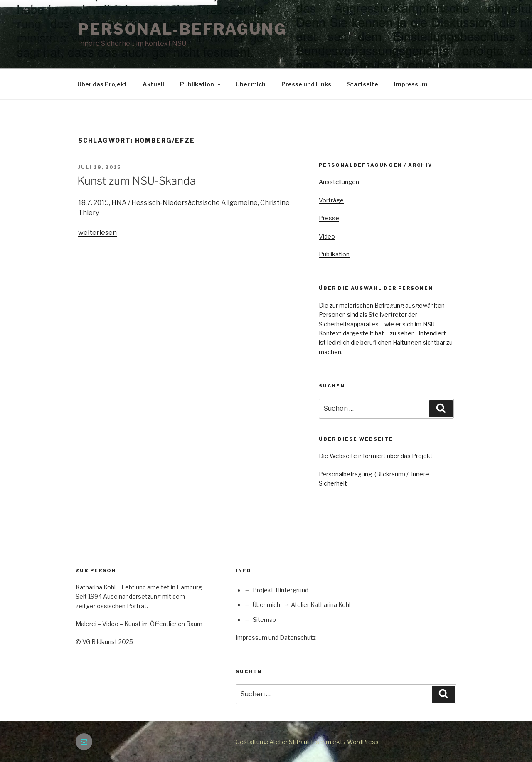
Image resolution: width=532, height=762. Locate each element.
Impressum (411, 84)
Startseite (363, 84)
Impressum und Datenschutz (276, 637)
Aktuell (153, 84)
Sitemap (264, 620)
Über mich (251, 84)
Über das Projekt (102, 84)
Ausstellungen (339, 182)
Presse (329, 218)
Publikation (201, 84)
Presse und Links (306, 84)
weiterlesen (97, 233)
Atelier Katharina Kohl (321, 605)
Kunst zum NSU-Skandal (138, 181)
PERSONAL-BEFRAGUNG (182, 29)
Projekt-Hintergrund (281, 590)
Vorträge (331, 200)
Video (327, 236)
